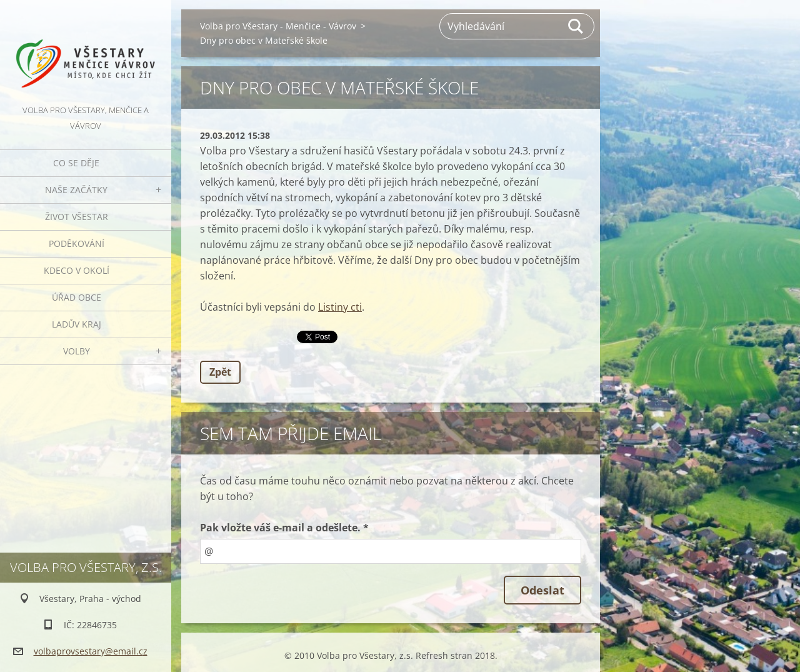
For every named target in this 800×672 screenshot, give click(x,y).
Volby (77, 351)
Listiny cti (340, 307)
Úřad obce (77, 297)
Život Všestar (77, 217)
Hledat (576, 26)
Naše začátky (76, 190)
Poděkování (77, 243)
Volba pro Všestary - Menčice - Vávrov (278, 26)
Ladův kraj (77, 324)
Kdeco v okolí (77, 270)
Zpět (220, 372)
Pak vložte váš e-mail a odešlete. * (284, 528)
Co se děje (76, 163)
